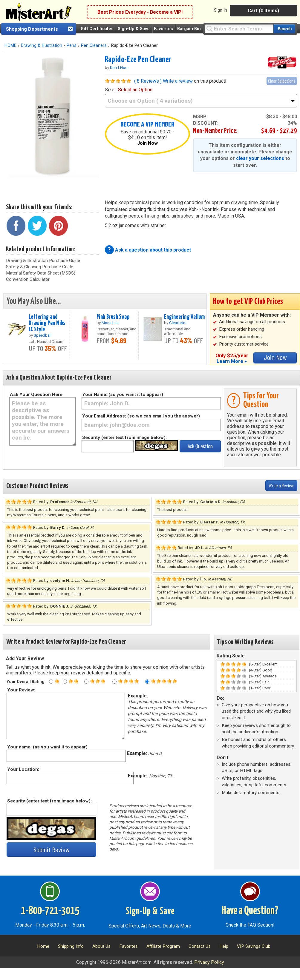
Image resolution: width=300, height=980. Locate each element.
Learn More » (232, 361)
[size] (201, 101)
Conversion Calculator (28, 279)
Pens (72, 46)
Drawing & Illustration (42, 46)
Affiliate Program (163, 946)
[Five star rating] (147, 682)
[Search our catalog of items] (284, 29)
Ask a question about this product (153, 250)
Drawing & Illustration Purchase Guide (43, 261)
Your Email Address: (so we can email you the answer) (141, 416)
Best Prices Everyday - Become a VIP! (140, 12)
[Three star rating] (86, 682)
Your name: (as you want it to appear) (47, 747)
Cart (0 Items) (263, 11)
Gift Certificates (97, 29)
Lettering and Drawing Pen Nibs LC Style (47, 323)
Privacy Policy (209, 962)
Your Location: (23, 769)
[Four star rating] (114, 682)
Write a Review (281, 485)
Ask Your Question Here (36, 395)
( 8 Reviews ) (148, 81)
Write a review (178, 81)
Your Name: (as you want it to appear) (123, 395)
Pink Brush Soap (113, 317)
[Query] (239, 28)
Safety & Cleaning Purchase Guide (40, 267)
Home (43, 946)
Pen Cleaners (94, 46)
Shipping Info (71, 946)
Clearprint (178, 323)
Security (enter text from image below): (124, 437)
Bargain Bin (189, 29)
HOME (10, 46)
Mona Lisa (111, 323)
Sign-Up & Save (134, 29)
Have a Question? (250, 911)
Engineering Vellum (184, 317)
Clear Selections (282, 81)
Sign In (221, 10)
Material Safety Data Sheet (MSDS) (41, 273)
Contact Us (200, 946)
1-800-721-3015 (50, 911)
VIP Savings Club (254, 946)
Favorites (163, 29)
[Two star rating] (65, 682)
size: (129, 90)
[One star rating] (51, 682)
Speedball (43, 335)
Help (224, 946)
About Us (101, 946)
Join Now (147, 143)
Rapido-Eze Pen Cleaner (138, 60)
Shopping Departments (32, 29)
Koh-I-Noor (120, 67)
